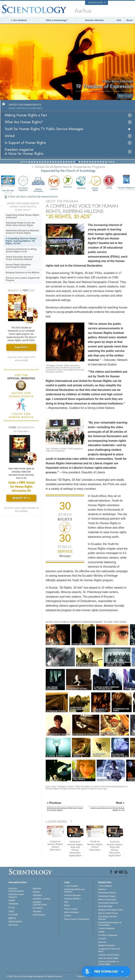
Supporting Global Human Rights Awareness (22, 216)
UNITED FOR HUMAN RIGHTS (43, 197)
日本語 (11, 911)
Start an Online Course (108, 913)
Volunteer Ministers (94, 20)
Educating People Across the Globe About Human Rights (20, 224)
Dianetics (102, 889)
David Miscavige (105, 906)
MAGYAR (37, 889)
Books (130, 20)
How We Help (8, 191)
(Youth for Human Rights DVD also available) (21, 359)
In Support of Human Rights (25, 143)
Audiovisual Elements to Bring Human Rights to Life (21, 250)
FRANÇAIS (13, 904)
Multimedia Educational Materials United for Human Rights (22, 232)
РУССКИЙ (13, 915)
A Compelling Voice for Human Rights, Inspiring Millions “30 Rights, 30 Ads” (21, 241)
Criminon (54, 182)
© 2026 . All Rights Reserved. (34, 976)
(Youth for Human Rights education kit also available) (21, 510)
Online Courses (71, 909)
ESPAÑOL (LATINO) (42, 899)
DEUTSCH (13, 925)
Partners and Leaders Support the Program (23, 279)
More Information (72, 912)
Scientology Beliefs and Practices (74, 890)
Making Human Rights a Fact (26, 115)
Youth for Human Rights (108, 958)
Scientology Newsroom (108, 903)
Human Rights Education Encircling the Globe (18, 266)
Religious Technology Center (110, 910)
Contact (68, 916)
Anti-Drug (81, 182)
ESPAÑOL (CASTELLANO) (40, 903)
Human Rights (95, 183)
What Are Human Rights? (24, 122)
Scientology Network (107, 893)
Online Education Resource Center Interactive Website (20, 258)
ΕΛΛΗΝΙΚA (38, 908)
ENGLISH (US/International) (16, 890)
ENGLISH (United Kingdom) (16, 896)
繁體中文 (12, 918)
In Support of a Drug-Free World (109, 950)
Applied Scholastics (38, 183)
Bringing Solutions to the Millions (23, 273)
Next (110, 162)
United (10, 136)
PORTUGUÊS (39, 915)
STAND (101, 932)
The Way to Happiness (23, 183)
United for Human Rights (109, 955)
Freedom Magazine (106, 928)
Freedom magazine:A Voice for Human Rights (24, 152)
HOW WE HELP (18, 197)
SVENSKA (37, 895)
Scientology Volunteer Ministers (107, 918)
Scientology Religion (107, 896)
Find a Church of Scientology (77, 919)
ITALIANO (37, 912)
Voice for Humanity (72, 895)
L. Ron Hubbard (19, 20)
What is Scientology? (57, 20)
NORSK (36, 892)
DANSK (12, 900)
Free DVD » (21, 347)
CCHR (109, 182)
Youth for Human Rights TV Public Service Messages (44, 129)
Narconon (68, 181)
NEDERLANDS (15, 922)
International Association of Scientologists (110, 924)
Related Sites (97, 3)
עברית (12, 907)
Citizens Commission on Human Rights (108, 963)
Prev (25, 162)
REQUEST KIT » (21, 498)
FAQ (119, 20)
